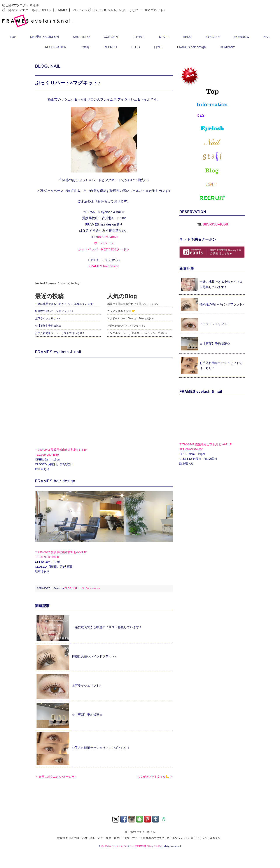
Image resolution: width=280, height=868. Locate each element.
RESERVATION (56, 47)
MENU (187, 37)
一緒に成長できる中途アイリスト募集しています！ (65, 304)
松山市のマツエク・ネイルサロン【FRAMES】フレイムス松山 (132, 846)
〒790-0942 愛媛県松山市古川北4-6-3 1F (61, 450)
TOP (13, 37)
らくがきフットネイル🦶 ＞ (155, 777)
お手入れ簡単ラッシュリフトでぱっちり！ (60, 333)
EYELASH (213, 37)
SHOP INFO (81, 37)
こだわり (139, 37)
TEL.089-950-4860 (47, 455)
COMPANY (227, 47)
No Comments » (91, 588)
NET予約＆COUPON (44, 37)
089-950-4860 (107, 237)
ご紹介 (85, 47)
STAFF (164, 37)
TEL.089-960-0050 (47, 557)
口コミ (159, 47)
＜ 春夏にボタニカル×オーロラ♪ (55, 777)
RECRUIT (110, 47)
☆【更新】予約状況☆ (48, 326)
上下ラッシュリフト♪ (47, 318)
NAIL (267, 37)
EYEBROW (241, 37)
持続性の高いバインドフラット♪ (54, 311)
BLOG (136, 47)
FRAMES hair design (192, 47)
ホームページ (104, 243)
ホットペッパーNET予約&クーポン (104, 249)
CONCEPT (111, 37)
